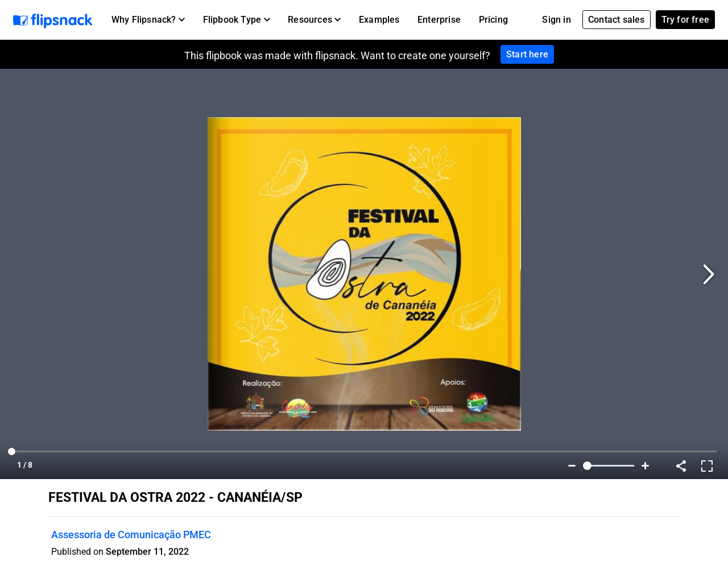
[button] (148, 20)
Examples (379, 20)
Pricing (493, 20)
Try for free (685, 20)
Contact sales (617, 20)
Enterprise (439, 20)
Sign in (556, 20)
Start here (527, 54)
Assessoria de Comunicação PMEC (131, 535)
